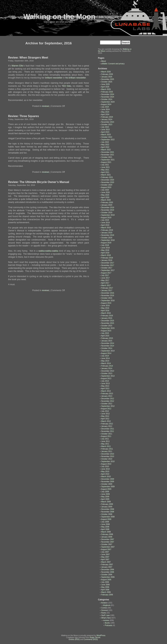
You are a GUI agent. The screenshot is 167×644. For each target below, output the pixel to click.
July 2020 (105, 190)
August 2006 (106, 580)
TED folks (66, 86)
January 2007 (107, 567)
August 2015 (106, 331)
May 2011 (105, 444)
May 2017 (105, 280)
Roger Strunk (95, 637)
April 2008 (105, 529)
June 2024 (105, 109)
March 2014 (106, 363)
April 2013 (105, 389)
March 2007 (106, 562)
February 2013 (107, 394)
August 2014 (106, 353)
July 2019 (105, 220)
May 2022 (105, 145)
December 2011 (108, 429)
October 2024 (107, 99)
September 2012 (108, 406)
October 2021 (107, 157)
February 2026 (107, 74)
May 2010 (105, 472)
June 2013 (105, 384)
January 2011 (107, 451)
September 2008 (108, 517)
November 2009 (108, 482)
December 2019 (108, 208)
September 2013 (108, 376)
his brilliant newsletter (76, 78)
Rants (104, 613)
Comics (104, 608)
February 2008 (107, 534)
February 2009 (107, 504)
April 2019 (105, 225)
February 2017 (107, 288)
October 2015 (107, 326)
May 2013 (105, 386)
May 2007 (105, 557)
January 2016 (107, 318)
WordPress (101, 635)
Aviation (104, 603)
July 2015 (105, 333)
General (104, 610)
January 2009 (107, 507)
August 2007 (106, 549)
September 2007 (108, 547)
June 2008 (105, 524)
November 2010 (108, 456)
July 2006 (105, 582)
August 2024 (106, 104)
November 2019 (108, 210)
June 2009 (105, 494)
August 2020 (106, 187)
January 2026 (107, 77)
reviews (46, 106)
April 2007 (105, 560)
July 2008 (105, 522)
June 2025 (105, 84)
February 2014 (107, 366)
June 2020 (105, 192)
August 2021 (106, 162)
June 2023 (105, 130)
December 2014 (108, 343)
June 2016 (105, 306)
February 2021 (107, 177)
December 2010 (108, 454)
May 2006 (105, 587)
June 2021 (105, 167)
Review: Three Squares (24, 116)
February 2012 (107, 424)
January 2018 (107, 260)
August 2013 (106, 378)
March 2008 (106, 532)
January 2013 (107, 396)
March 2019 (106, 228)
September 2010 (108, 461)
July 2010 (105, 466)
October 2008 (107, 514)
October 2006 (107, 575)
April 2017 (105, 283)
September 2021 (108, 160)
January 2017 (107, 290)
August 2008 (106, 519)
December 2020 (108, 180)
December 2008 (108, 509)
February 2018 (107, 258)
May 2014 (105, 361)
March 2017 (106, 285)
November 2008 (108, 512)
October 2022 (107, 137)
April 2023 (105, 132)
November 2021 (108, 155)
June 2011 (105, 441)
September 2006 (108, 577)
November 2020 (108, 182)
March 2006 (106, 592)
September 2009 (108, 487)
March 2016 (106, 313)
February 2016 (107, 316)
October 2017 (107, 268)
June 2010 (105, 469)
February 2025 (107, 92)
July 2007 (105, 552)
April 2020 (105, 197)
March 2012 (106, 421)
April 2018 (105, 253)
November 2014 (108, 346)
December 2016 (108, 293)
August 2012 (106, 409)
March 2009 (106, 502)
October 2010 (107, 459)
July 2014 (105, 356)
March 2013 (106, 391)
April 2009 (105, 499)
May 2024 (105, 112)
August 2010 (106, 464)
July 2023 (105, 127)
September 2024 (108, 102)
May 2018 (105, 250)
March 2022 (106, 150)
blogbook (107, 605)
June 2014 (105, 358)
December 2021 (108, 152)
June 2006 (105, 585)
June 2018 (105, 248)
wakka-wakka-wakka (49, 251)
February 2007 (107, 565)
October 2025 (107, 82)
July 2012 (105, 411)
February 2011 (107, 449)
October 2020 (107, 185)
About (104, 61)
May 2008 (105, 527)
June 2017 (105, 278)
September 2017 (108, 270)
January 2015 (107, 341)
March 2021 (106, 175)
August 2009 (106, 489)
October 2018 (107, 238)
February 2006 (107, 595)
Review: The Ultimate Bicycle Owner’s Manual (39, 182)
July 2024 (105, 107)
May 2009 (105, 497)
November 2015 (108, 323)
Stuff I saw (105, 615)
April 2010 (105, 474)
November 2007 (108, 542)
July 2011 (105, 439)
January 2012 (107, 426)
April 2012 (105, 419)
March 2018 (106, 255)
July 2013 (105, 381)
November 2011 (108, 431)
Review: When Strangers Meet (28, 58)
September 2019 (108, 215)
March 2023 (106, 135)
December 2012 (108, 399)
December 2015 (108, 321)
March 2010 (106, 477)
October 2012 (107, 404)
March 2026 (106, 72)
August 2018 (106, 243)
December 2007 (108, 539)
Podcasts (108, 625)
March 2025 (106, 89)
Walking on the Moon (59, 17)
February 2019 (107, 230)
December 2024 (108, 94)
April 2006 (105, 590)
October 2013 (107, 373)
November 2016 (108, 296)
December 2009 (108, 479)
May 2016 (105, 308)
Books (107, 623)
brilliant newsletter (54, 78)
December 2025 (108, 79)
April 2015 (105, 336)
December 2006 (108, 570)
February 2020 (107, 202)
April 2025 (105, 87)
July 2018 (105, 245)
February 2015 (107, 338)
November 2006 (108, 572)
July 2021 (105, 165)
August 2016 (106, 303)
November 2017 (108, 265)
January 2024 (107, 120)
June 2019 (105, 223)
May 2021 (105, 170)
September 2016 (108, 301)
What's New (106, 618)
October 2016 (107, 298)
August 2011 (106, 436)
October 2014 (107, 348)
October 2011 (107, 434)
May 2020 (105, 195)
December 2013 (108, 371)
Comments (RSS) (91, 639)
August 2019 (106, 218)
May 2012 (105, 416)
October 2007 (107, 544)
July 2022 (105, 142)
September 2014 (108, 351)
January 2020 (107, 205)
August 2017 (106, 273)
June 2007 (105, 554)
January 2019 (107, 233)
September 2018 (108, 240)
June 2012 (105, 414)
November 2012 (108, 401)
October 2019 (107, 213)
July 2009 (105, 492)
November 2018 (108, 235)
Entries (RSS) (74, 639)
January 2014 (107, 368)
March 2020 (106, 200)
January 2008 (107, 537)
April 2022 (105, 147)
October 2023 (107, 125)
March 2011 (106, 446)
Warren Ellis (17, 66)
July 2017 (105, 275)
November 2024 (108, 97)
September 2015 (108, 328)
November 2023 (108, 122)
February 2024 (107, 117)
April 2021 (105, 172)
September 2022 (108, 140)
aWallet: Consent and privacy (113, 64)
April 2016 (105, 311)
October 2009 (107, 484)
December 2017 (108, 263)
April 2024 (105, 114)
